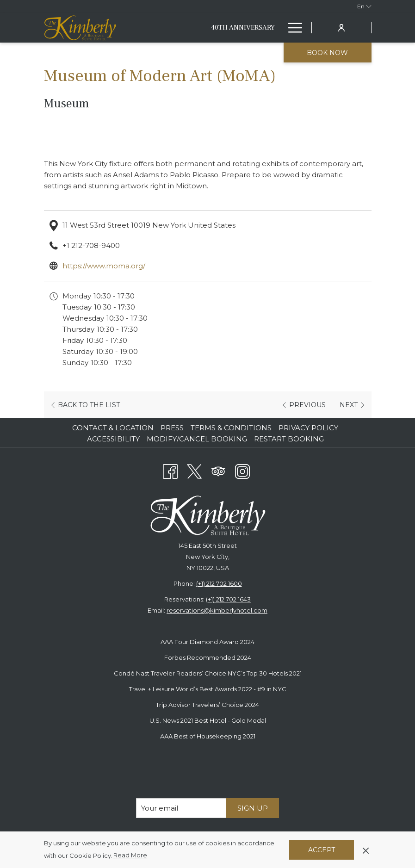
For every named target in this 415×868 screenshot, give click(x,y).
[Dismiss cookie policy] (366, 849)
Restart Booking (289, 439)
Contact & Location (113, 428)
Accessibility (113, 439)
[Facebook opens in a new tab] (170, 470)
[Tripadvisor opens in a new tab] (218, 470)
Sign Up (253, 808)
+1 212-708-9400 (91, 245)
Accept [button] (322, 850)
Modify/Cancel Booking (197, 439)
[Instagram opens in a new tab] (242, 470)
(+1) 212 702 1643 (228, 599)
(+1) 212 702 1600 (219, 583)
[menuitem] (243, 28)
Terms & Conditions (231, 428)
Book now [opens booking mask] (327, 53)
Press (172, 428)
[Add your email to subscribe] (181, 808)
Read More (131, 856)
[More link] (292, 28)
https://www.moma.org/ (104, 266)
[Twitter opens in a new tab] (194, 470)
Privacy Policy (308, 428)
